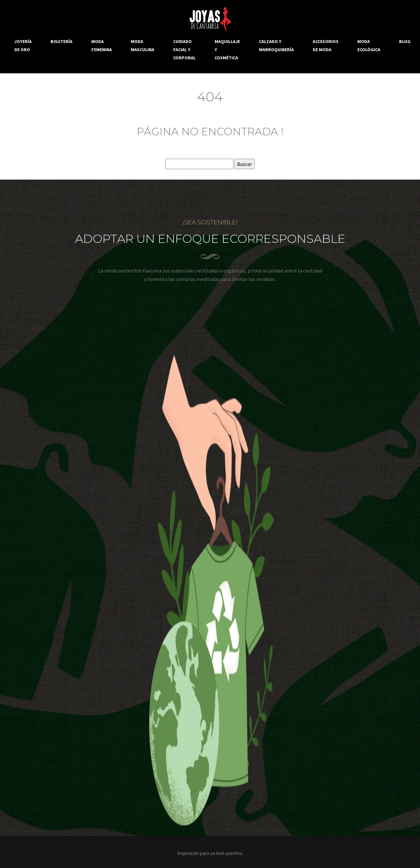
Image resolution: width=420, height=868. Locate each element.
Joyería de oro (23, 45)
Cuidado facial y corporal (184, 50)
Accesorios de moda (326, 45)
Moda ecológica (369, 45)
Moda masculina (142, 45)
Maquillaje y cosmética (227, 50)
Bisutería (61, 41)
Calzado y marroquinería (276, 45)
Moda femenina (102, 45)
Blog (405, 41)
